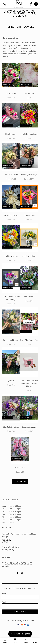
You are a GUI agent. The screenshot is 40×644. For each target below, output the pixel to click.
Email (4, 602)
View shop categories (20, 634)
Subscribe (20, 611)
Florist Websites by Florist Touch (20, 620)
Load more (20, 481)
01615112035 (11, 563)
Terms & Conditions (10, 547)
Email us (5, 566)
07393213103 (26, 563)
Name (4, 593)
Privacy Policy (8, 550)
